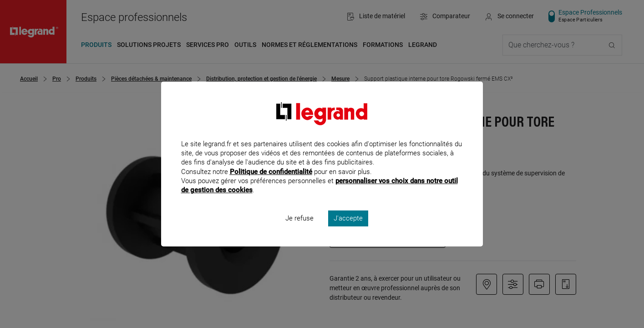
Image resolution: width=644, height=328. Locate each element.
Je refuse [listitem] (299, 231)
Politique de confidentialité (271, 184)
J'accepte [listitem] (348, 231)
